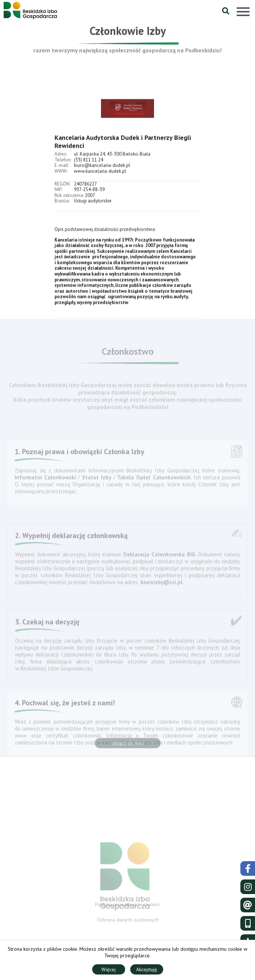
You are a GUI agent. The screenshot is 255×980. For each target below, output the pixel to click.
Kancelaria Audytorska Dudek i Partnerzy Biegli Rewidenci (123, 148)
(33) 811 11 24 (89, 166)
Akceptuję (147, 969)
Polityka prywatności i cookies (127, 906)
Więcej (108, 969)
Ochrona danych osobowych (128, 921)
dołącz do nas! (128, 745)
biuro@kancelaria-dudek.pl (102, 171)
